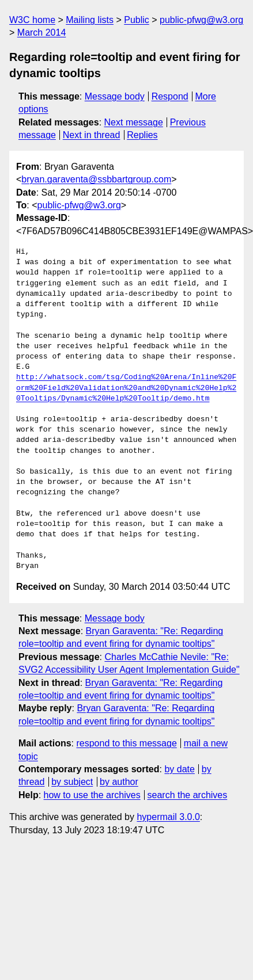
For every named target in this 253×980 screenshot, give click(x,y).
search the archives (188, 795)
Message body (115, 96)
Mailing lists (90, 20)
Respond (170, 96)
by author (119, 782)
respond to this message (126, 743)
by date (179, 769)
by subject (72, 782)
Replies (142, 135)
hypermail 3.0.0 (168, 817)
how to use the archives (92, 795)
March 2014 (42, 33)
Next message (134, 122)
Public (137, 20)
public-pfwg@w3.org (201, 20)
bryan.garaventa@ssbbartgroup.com (96, 179)
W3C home (32, 20)
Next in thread (92, 135)
